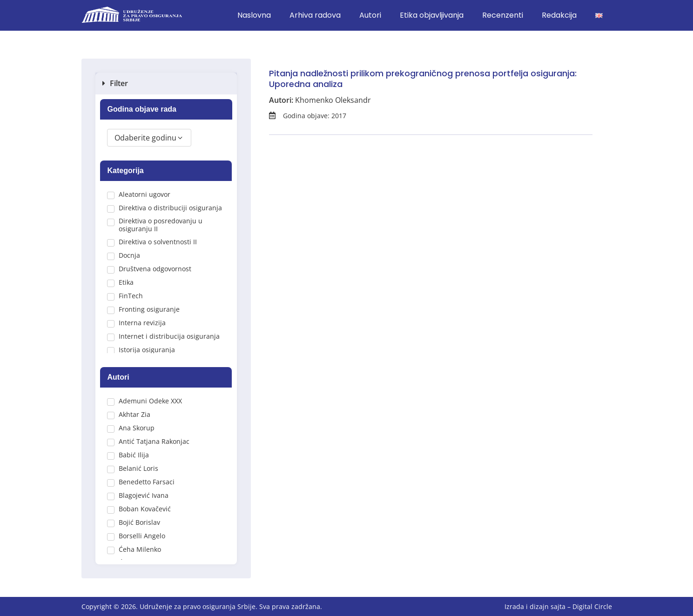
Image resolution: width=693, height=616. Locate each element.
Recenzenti (503, 15)
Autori (370, 15)
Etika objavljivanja (432, 15)
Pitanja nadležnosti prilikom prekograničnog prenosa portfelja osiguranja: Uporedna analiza (423, 79)
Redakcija (559, 15)
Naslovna (254, 15)
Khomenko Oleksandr (333, 100)
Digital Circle (592, 606)
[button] (166, 84)
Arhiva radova (315, 15)
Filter (119, 83)
